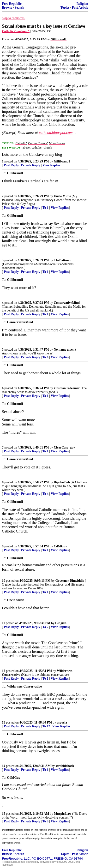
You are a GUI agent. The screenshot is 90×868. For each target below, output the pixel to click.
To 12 (46, 726)
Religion (82, 4)
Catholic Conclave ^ (16, 31)
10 (4, 581)
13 (4, 722)
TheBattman (63, 260)
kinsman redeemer (67, 388)
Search (19, 8)
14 (4, 766)
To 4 (45, 357)
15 (4, 814)
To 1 (45, 208)
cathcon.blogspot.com (56, 133)
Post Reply (11, 165)
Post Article (80, 8)
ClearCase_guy (64, 447)
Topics (65, 8)
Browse (7, 8)
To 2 (45, 627)
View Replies (51, 165)
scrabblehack (65, 766)
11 (3, 623)
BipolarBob (62, 482)
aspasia (62, 722)
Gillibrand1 (62, 161)
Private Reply (31, 165)
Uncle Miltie (62, 196)
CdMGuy (60, 546)
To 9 (45, 821)
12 (4, 671)
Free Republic (12, 4)
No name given (65, 350)
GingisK (61, 623)
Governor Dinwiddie (70, 581)
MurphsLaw (63, 814)
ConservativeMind (67, 303)
